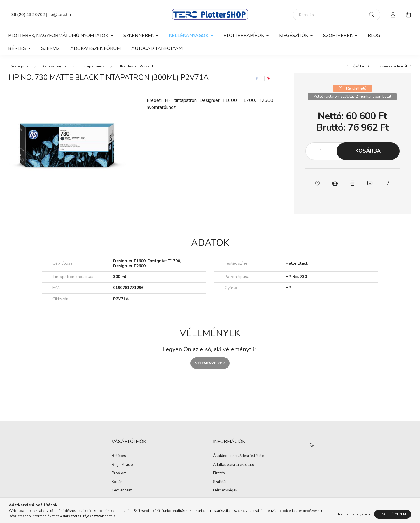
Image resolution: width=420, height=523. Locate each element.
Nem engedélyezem (354, 514)
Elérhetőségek (225, 491)
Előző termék (361, 66)
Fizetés (219, 473)
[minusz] (313, 151)
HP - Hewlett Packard (136, 66)
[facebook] (257, 78)
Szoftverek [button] (338, 36)
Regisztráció (122, 465)
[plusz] (329, 151)
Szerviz (50, 48)
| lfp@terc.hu (58, 14)
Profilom (119, 473)
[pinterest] (269, 78)
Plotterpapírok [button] (244, 36)
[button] (317, 183)
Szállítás (220, 482)
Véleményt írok (210, 363)
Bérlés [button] (18, 48)
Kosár (117, 482)
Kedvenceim (122, 491)
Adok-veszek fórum (96, 48)
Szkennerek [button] (139, 36)
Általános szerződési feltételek (239, 456)
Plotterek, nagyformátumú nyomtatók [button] (59, 36)
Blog (374, 36)
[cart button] (408, 15)
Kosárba (368, 151)
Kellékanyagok (55, 66)
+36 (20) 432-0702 (27, 14)
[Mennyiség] (321, 151)
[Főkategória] (19, 66)
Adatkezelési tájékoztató (234, 465)
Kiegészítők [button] (294, 36)
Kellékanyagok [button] (189, 36)
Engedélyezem (393, 514)
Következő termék (394, 66)
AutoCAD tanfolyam (157, 48)
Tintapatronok (92, 66)
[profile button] (393, 15)
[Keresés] (337, 15)
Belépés (119, 456)
